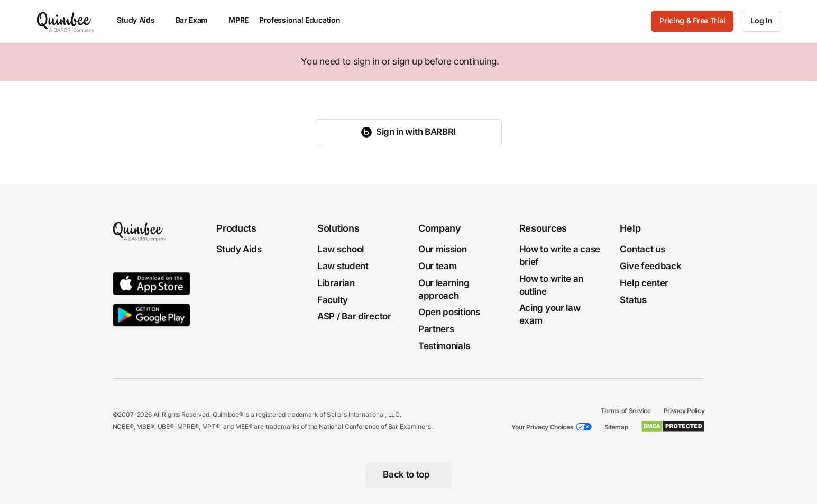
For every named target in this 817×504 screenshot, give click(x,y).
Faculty (333, 299)
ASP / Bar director (354, 316)
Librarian (336, 282)
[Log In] (761, 21)
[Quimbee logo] (66, 21)
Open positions (449, 312)
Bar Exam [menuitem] (197, 20)
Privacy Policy (684, 410)
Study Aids (239, 249)
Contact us (642, 249)
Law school (341, 249)
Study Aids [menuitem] (141, 20)
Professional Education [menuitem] (305, 20)
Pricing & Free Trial (692, 20)
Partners (436, 329)
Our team (438, 265)
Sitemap (616, 427)
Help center (644, 282)
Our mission (443, 249)
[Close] (786, 62)
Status (633, 299)
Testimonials (444, 345)
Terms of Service (626, 410)
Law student (343, 265)
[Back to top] (409, 474)
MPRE (238, 20)
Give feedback (650, 265)
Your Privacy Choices (543, 427)
